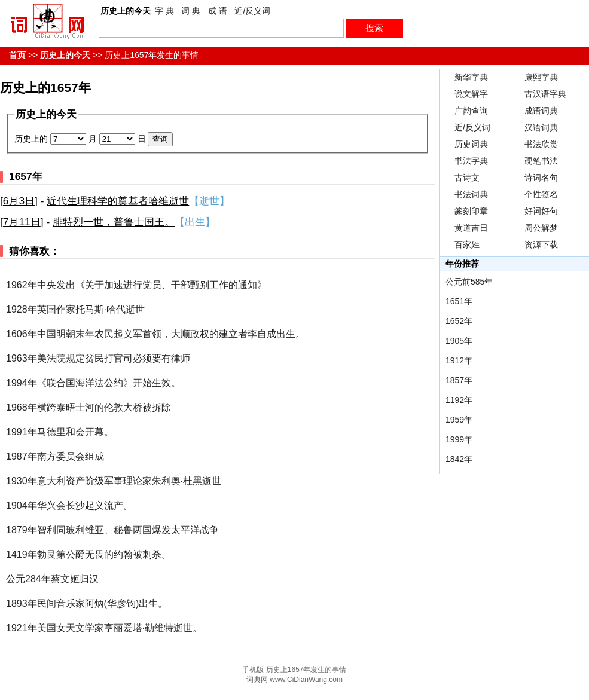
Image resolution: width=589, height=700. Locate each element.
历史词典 (471, 144)
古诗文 (467, 178)
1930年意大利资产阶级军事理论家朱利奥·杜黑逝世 (114, 481)
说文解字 (471, 94)
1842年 (459, 459)
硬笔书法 (541, 161)
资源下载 (541, 244)
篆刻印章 (471, 211)
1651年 (459, 301)
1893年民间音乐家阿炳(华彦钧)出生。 (87, 603)
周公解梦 (541, 228)
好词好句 (541, 211)
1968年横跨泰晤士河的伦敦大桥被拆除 (88, 407)
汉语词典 (541, 127)
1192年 (459, 400)
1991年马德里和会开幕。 (60, 432)
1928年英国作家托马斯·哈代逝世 (75, 309)
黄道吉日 (471, 228)
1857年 (459, 380)
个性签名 (541, 194)
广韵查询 (471, 111)
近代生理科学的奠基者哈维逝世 (118, 201)
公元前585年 (469, 282)
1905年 (459, 341)
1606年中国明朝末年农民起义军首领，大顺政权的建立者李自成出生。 (155, 334)
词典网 (257, 680)
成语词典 (541, 111)
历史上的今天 (65, 55)
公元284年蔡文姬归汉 (52, 579)
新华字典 (471, 77)
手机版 (253, 670)
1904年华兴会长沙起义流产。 (69, 505)
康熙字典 (541, 77)
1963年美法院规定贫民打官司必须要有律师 (98, 358)
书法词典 (471, 194)
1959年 (459, 420)
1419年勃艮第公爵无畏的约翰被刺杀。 (88, 554)
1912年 (459, 360)
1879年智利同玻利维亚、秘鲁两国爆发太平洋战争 (112, 530)
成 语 (218, 11)
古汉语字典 (545, 94)
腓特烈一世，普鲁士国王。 (114, 222)
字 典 (164, 11)
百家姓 (467, 244)
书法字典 (471, 161)
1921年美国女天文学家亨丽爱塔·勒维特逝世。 (104, 628)
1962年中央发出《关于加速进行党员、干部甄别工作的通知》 (136, 285)
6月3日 (19, 201)
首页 (17, 55)
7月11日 (22, 222)
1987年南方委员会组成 (55, 456)
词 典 (191, 11)
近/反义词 (252, 11)
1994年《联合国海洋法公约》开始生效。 (93, 383)
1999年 (459, 439)
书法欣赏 (541, 144)
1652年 (459, 321)
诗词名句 (541, 178)
